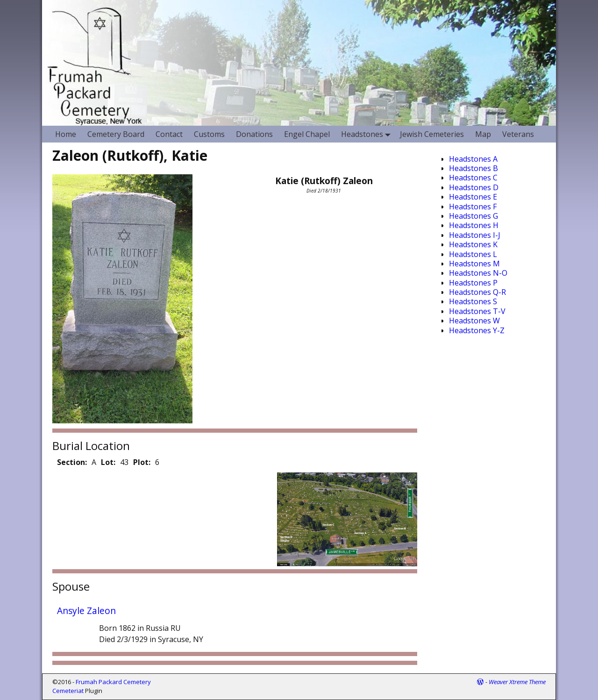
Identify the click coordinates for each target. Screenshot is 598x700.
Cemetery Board (116, 134)
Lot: (108, 462)
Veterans (518, 134)
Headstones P (473, 283)
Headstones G (473, 216)
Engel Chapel (307, 134)
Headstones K (473, 244)
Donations (254, 134)
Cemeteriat (68, 691)
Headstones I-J (475, 235)
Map (483, 134)
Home (66, 134)
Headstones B (473, 168)
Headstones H (474, 225)
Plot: (142, 462)
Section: (72, 462)
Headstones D (474, 187)
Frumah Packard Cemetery (113, 682)
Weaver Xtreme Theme (517, 682)
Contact (169, 134)
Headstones (368, 134)
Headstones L (473, 254)
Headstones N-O (478, 273)
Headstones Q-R (477, 292)
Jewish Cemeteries (432, 134)
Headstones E (473, 197)
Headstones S (473, 301)
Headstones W (474, 321)
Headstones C (473, 178)
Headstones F (473, 207)
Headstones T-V (477, 311)
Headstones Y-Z (477, 330)
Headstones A (473, 159)
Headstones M (474, 264)
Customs (209, 134)
